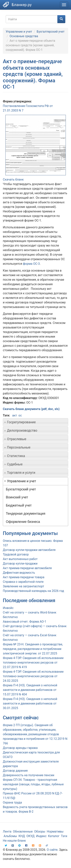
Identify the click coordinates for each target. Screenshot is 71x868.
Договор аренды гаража (20, 748)
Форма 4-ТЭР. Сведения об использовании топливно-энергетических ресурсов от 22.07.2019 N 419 (33, 663)
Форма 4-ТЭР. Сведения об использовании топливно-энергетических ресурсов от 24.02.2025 (33, 676)
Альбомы (10, 836)
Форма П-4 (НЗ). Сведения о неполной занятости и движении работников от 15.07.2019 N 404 (30, 690)
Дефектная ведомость (19, 573)
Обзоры (40, 831)
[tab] (35, 422)
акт (14, 415)
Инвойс (8, 608)
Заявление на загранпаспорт (23, 586)
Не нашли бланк (14, 841)
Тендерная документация (26, 514)
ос (20, 415)
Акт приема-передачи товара (24, 577)
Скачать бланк (13, 179)
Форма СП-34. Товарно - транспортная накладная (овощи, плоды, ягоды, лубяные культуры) (33, 784)
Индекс (41, 836)
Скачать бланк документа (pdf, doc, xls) (31, 409)
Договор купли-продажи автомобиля (29, 550)
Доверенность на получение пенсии (28, 775)
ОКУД (31, 836)
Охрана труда (12, 802)
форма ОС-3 (31, 264)
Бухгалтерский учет (51, 32)
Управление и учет (19, 32)
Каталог (54, 836)
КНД (22, 836)
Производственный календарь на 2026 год (33, 591)
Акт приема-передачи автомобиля (27, 568)
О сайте (52, 850)
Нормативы (55, 831)
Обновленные (23, 831)
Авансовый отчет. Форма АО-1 (25, 622)
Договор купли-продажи (20, 564)
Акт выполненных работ (20, 559)
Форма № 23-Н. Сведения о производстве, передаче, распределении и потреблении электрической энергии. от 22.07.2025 (33, 649)
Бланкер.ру (22, 5)
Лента (7, 831)
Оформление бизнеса (23, 522)
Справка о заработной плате (23, 582)
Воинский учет (17, 497)
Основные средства (24, 36)
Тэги (64, 836)
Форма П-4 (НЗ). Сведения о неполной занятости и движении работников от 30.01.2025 (30, 703)
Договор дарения (15, 771)
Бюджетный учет (19, 505)
